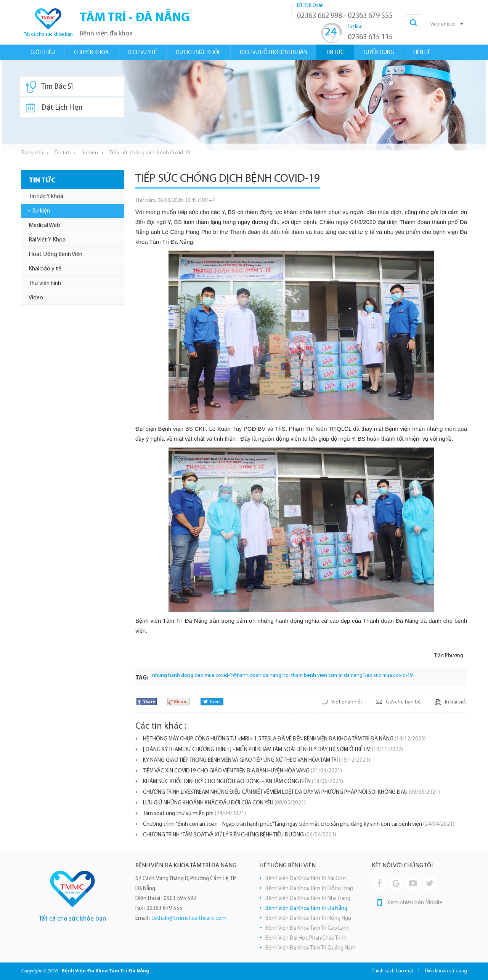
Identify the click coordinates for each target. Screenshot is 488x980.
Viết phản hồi (347, 702)
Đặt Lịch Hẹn (54, 108)
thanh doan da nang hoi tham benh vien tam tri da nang (299, 675)
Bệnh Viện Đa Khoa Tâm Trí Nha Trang (308, 899)
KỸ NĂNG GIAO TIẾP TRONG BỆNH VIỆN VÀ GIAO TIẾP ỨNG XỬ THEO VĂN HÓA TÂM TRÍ (257, 760)
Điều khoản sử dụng (446, 971)
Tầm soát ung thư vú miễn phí (194, 814)
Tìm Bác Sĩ (49, 87)
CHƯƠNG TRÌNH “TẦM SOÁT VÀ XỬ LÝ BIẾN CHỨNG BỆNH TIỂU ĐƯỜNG (240, 835)
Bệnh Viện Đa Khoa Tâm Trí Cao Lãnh (307, 928)
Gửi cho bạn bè (403, 702)
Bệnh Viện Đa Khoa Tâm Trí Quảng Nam (311, 948)
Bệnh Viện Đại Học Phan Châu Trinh (306, 938)
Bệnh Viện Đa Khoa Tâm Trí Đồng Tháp (309, 889)
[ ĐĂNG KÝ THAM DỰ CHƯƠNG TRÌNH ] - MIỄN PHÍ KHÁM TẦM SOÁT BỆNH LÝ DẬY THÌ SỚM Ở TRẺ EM (273, 750)
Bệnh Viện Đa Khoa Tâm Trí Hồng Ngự (308, 918)
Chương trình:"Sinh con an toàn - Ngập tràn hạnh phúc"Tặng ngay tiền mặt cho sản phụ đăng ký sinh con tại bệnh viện (299, 824)
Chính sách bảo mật (392, 971)
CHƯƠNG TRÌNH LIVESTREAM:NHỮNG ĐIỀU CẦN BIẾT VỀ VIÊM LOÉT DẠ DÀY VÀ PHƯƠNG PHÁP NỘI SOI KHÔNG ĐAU (291, 792)
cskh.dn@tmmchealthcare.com (189, 918)
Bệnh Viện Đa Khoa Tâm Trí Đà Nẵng (306, 909)
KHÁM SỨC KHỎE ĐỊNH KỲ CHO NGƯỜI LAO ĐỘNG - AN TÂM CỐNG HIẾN (243, 782)
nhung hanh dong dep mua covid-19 (193, 675)
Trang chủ (32, 153)
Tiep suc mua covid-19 (388, 675)
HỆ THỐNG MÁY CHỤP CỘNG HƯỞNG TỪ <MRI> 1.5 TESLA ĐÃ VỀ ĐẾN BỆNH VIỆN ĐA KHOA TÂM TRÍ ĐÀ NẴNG (284, 739)
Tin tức (62, 153)
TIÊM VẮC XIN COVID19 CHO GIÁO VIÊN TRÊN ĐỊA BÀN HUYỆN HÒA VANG (242, 771)
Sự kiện (90, 153)
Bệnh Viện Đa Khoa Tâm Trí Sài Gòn (306, 879)
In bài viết (456, 702)
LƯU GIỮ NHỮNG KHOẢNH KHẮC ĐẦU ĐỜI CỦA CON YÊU (224, 803)
